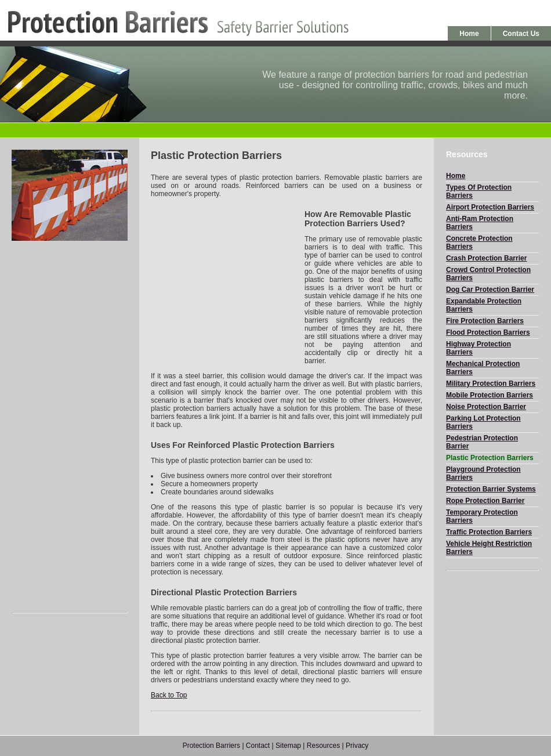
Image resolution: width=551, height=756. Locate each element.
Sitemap (288, 746)
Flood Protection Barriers (488, 332)
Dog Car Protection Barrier (490, 290)
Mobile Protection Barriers (490, 395)
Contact (258, 746)
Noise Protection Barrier (486, 407)
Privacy (357, 746)
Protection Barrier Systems (491, 489)
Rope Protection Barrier (485, 501)
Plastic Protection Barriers (490, 458)
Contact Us (521, 34)
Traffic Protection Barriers (489, 532)
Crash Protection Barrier (486, 258)
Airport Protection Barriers (490, 207)
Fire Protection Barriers (485, 321)
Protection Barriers (211, 746)
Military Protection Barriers (491, 384)
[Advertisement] (70, 426)
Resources (323, 746)
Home (469, 34)
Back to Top (169, 695)
